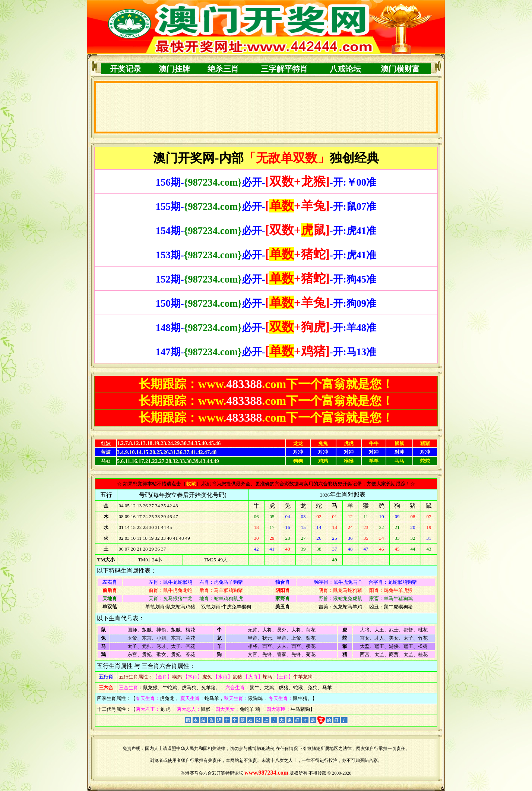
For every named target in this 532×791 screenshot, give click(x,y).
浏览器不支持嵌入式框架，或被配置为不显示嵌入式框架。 (266, 107)
